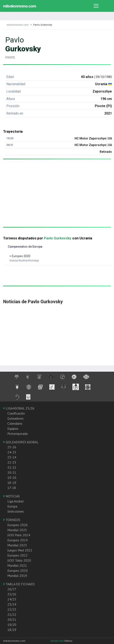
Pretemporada (17, 434)
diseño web (58, 641)
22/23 (12, 609)
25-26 (12, 447)
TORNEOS (12, 520)
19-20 (12, 478)
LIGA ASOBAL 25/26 (19, 408)
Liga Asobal (15, 501)
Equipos (13, 428)
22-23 (12, 462)
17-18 (12, 488)
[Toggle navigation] (96, 6)
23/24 (12, 604)
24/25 (12, 599)
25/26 (12, 594)
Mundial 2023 (17, 545)
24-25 (12, 452)
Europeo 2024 (17, 540)
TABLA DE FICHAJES (19, 584)
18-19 (12, 483)
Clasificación (16, 413)
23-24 (12, 457)
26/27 (12, 589)
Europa (12, 506)
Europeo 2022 (17, 555)
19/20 (12, 625)
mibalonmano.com (18, 25)
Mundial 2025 (17, 530)
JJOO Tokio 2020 (19, 560)
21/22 (12, 614)
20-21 (12, 472)
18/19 (12, 630)
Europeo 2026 (17, 525)
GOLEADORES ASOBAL (21, 442)
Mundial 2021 (17, 565)
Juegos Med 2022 (20, 550)
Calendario (15, 423)
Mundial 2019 (17, 576)
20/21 (12, 619)
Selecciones (16, 511)
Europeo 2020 (17, 570)
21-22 (12, 467)
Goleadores (15, 418)
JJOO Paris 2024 (19, 535)
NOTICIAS (11, 496)
